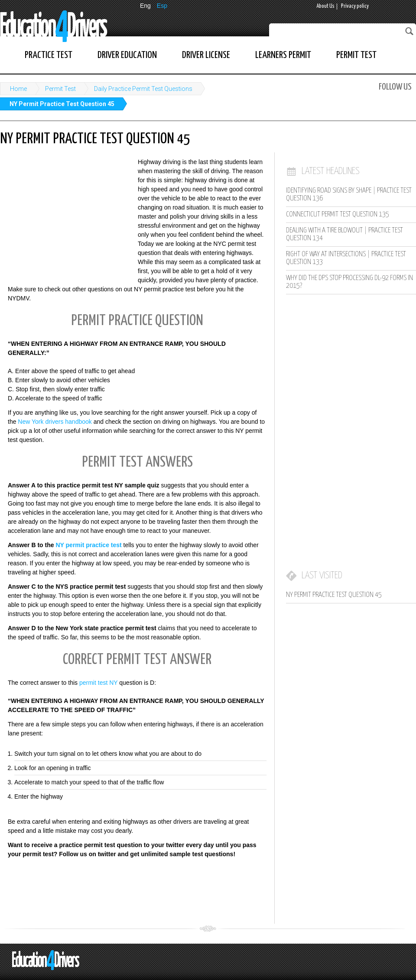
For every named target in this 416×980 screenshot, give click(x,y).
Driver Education (127, 55)
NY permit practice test (88, 545)
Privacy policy (355, 6)
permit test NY (98, 683)
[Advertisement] (65, 214)
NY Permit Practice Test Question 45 (62, 104)
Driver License (206, 55)
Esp (162, 6)
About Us (325, 6)
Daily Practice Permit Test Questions (143, 89)
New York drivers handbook (55, 422)
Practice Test (49, 55)
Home (18, 89)
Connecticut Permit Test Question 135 (338, 214)
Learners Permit (283, 55)
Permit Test (356, 55)
